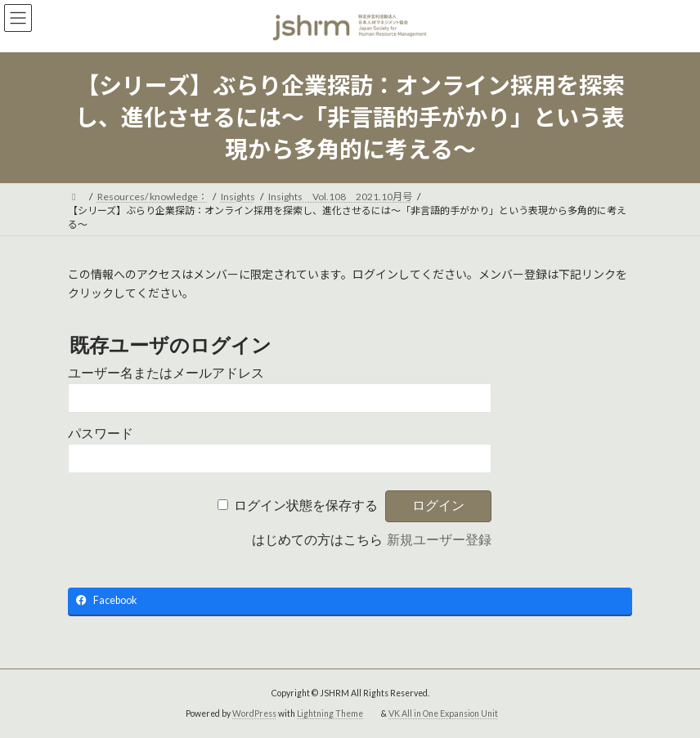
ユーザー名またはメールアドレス (166, 373)
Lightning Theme (330, 713)
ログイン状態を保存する (306, 505)
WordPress (254, 713)
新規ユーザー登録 (439, 540)
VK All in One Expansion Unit (443, 713)
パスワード (101, 434)
